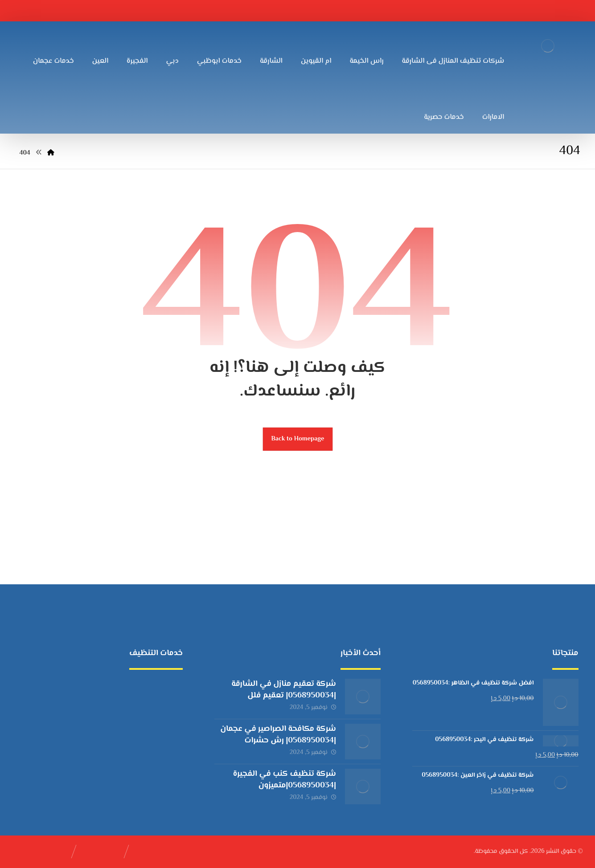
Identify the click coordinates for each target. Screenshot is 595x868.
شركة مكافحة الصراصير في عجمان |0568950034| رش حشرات (278, 735)
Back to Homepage (297, 439)
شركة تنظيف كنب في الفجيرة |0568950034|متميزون (285, 780)
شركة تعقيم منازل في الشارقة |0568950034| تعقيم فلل (284, 690)
